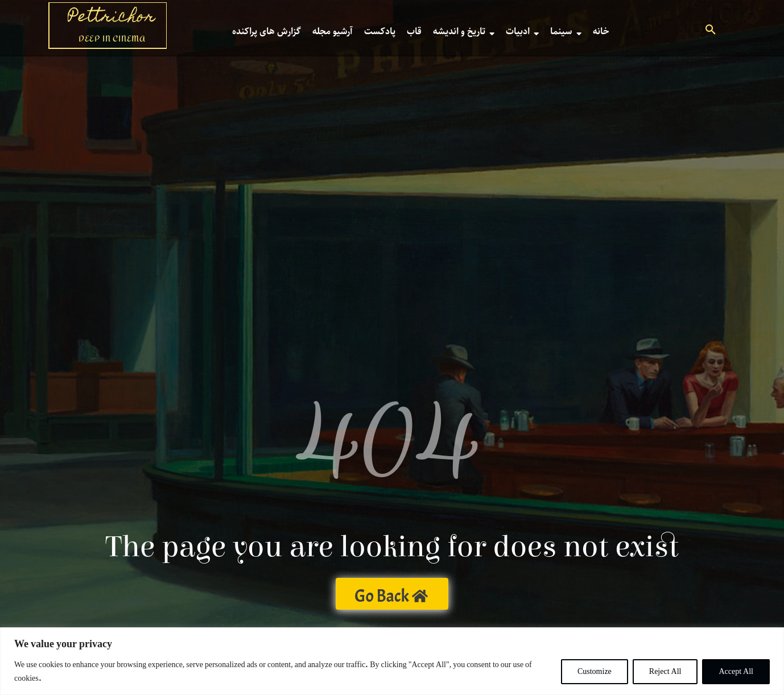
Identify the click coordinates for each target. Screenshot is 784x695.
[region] (392, 661)
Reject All (665, 672)
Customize (595, 672)
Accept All (736, 672)
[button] (711, 31)
